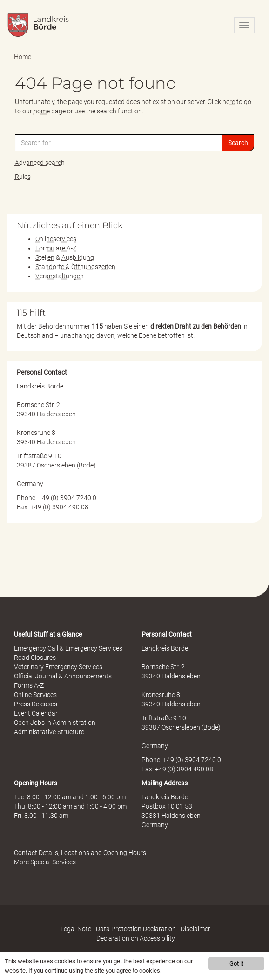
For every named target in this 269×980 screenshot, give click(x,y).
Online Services (35, 695)
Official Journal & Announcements (63, 676)
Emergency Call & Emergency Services (68, 648)
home (42, 111)
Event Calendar (36, 713)
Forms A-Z (29, 685)
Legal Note (76, 929)
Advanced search (40, 163)
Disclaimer (195, 929)
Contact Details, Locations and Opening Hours (80, 853)
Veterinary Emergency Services (58, 667)
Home (23, 57)
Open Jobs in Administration (55, 723)
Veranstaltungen (60, 276)
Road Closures (35, 658)
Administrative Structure (49, 732)
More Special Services (45, 862)
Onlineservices (56, 239)
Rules (23, 177)
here (229, 102)
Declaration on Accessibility (136, 938)
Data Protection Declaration (136, 929)
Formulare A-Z (56, 248)
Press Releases (36, 704)
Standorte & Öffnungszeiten (75, 267)
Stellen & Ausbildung (65, 257)
